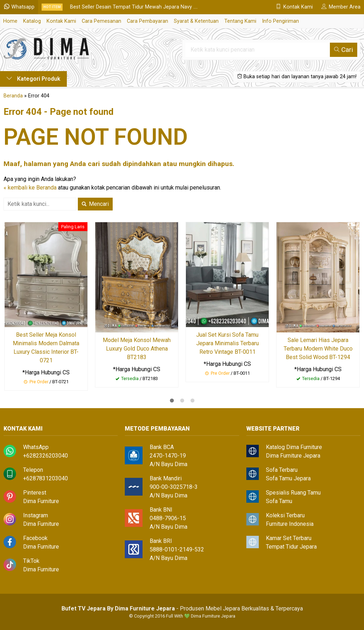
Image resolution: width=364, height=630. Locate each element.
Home (10, 21)
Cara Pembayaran (148, 21)
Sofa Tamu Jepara (288, 478)
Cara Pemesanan (101, 21)
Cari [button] (344, 50)
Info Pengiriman (280, 21)
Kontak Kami (61, 21)
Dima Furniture (41, 501)
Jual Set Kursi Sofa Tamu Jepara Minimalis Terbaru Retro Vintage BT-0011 (227, 343)
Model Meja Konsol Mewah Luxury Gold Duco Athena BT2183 (137, 349)
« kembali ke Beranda (30, 188)
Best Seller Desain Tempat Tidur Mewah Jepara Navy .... (134, 7)
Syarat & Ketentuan (196, 21)
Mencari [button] (95, 204)
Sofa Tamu (279, 501)
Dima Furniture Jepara (293, 456)
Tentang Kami (240, 21)
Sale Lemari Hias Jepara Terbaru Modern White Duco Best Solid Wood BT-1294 (318, 349)
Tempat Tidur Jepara (291, 547)
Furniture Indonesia (290, 524)
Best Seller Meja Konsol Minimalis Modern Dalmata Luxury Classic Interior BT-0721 (46, 348)
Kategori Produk (33, 79)
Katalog (32, 21)
